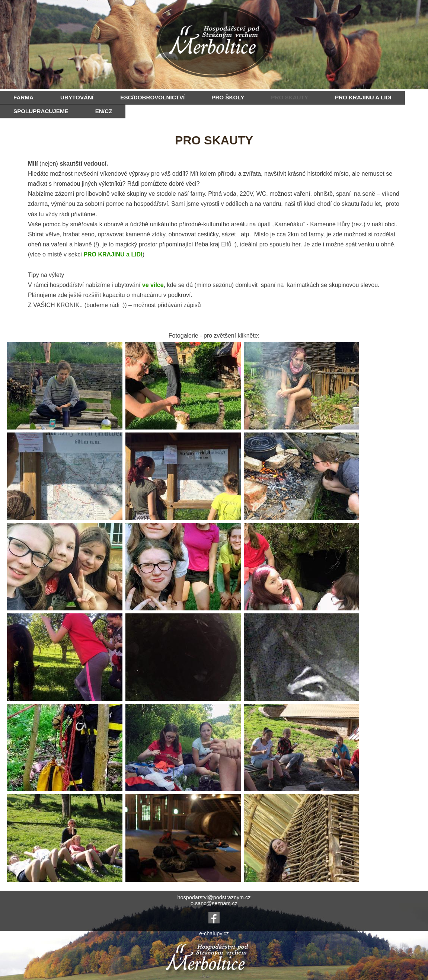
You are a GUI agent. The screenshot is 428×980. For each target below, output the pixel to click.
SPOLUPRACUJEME (41, 111)
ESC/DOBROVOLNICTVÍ (152, 97)
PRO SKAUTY (290, 97)
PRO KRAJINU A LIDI (363, 97)
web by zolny (214, 939)
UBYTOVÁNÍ (77, 97)
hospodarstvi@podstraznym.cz (214, 897)
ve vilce (153, 285)
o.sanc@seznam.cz (214, 903)
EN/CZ (104, 111)
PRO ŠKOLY (228, 97)
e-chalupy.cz (214, 933)
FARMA (23, 97)
